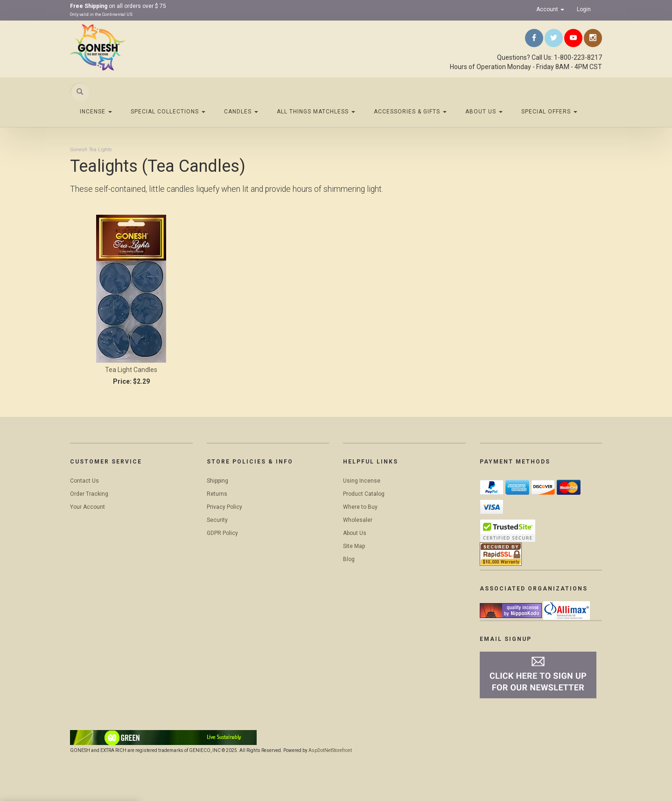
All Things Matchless (316, 112)
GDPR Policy (222, 533)
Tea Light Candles (131, 370)
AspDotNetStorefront (330, 750)
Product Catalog (364, 494)
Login (584, 9)
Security (217, 520)
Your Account (87, 507)
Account (550, 9)
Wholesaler (358, 520)
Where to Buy (360, 507)
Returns (217, 494)
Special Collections (168, 112)
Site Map (354, 546)
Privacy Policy (224, 507)
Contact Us (84, 481)
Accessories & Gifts (410, 112)
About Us (484, 112)
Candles (241, 112)
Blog (349, 559)
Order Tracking (89, 494)
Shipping (217, 481)
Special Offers (549, 112)
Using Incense (362, 481)
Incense (96, 112)
